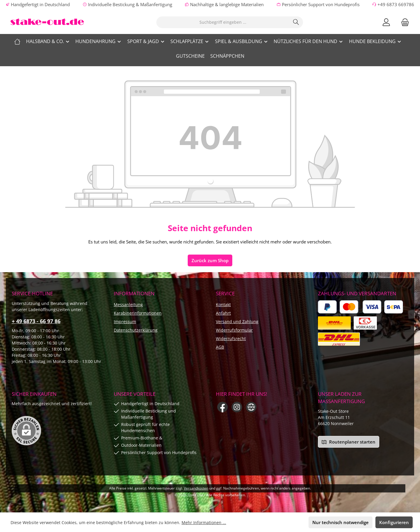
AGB (220, 347)
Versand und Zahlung (237, 322)
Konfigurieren (394, 522)
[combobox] (223, 22)
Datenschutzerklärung (136, 330)
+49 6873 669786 (396, 4)
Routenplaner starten (349, 442)
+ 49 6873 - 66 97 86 (36, 321)
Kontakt (223, 305)
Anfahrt (223, 313)
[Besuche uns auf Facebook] (222, 407)
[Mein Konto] (386, 22)
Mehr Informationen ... (204, 522)
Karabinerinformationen (138, 313)
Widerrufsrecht (231, 339)
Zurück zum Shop (210, 260)
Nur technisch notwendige (341, 522)
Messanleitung (128, 305)
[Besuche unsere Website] (251, 407)
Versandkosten (196, 488)
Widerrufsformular (234, 330)
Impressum (125, 322)
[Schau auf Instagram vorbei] (237, 407)
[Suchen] (296, 22)
